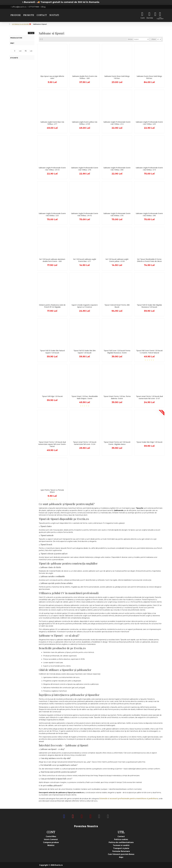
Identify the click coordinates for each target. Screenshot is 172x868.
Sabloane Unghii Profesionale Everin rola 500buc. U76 (117, 215)
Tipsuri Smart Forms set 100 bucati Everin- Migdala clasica (117, 443)
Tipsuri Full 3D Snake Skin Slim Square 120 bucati (85, 352)
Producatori (16, 38)
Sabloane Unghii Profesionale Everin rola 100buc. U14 (117, 123)
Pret (12, 43)
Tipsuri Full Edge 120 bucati (52, 396)
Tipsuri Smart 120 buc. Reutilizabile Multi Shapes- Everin (85, 397)
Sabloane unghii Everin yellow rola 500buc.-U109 (85, 123)
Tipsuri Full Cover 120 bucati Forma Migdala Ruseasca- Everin (117, 352)
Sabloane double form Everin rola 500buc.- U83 (85, 77)
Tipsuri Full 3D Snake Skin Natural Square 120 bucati (52, 352)
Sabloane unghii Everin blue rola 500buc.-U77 (52, 123)
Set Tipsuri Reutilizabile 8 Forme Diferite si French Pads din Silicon (149, 260)
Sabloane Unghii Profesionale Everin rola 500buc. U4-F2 (85, 215)
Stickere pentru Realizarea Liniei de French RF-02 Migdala (52, 306)
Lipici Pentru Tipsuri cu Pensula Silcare (52, 491)
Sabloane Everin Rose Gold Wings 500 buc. (149, 77)
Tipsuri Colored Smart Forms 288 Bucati (117, 306)
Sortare (130, 39)
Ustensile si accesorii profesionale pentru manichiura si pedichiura (129, 798)
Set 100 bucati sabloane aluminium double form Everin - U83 (52, 260)
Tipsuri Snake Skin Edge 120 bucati (149, 442)
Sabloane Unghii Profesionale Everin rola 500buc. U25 (52, 215)
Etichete (14, 58)
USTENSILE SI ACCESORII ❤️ (21, 24)
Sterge (31, 33)
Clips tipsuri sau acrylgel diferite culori (52, 77)
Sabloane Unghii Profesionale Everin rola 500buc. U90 (149, 215)
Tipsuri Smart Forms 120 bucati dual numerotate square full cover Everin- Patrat (52, 444)
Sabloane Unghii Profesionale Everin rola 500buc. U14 (149, 169)
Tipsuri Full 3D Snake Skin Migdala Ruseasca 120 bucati (149, 306)
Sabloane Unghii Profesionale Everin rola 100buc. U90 (117, 169)
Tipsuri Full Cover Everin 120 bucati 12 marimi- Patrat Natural (149, 352)
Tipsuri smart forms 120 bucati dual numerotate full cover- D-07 (149, 397)
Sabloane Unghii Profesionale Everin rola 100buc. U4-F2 (52, 169)
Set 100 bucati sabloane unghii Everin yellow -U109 (117, 260)
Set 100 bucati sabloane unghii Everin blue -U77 (85, 260)
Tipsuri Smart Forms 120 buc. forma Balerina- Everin (117, 397)
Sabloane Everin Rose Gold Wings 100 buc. (117, 77)
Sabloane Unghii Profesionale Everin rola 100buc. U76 (85, 169)
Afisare (154, 39)
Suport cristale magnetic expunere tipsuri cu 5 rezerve (85, 306)
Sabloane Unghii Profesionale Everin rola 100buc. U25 (149, 123)
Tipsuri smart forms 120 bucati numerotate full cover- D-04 (85, 443)
